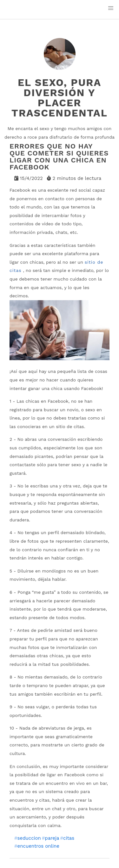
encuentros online (38, 846)
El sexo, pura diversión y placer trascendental (60, 98)
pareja (52, 838)
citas (69, 838)
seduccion (29, 838)
